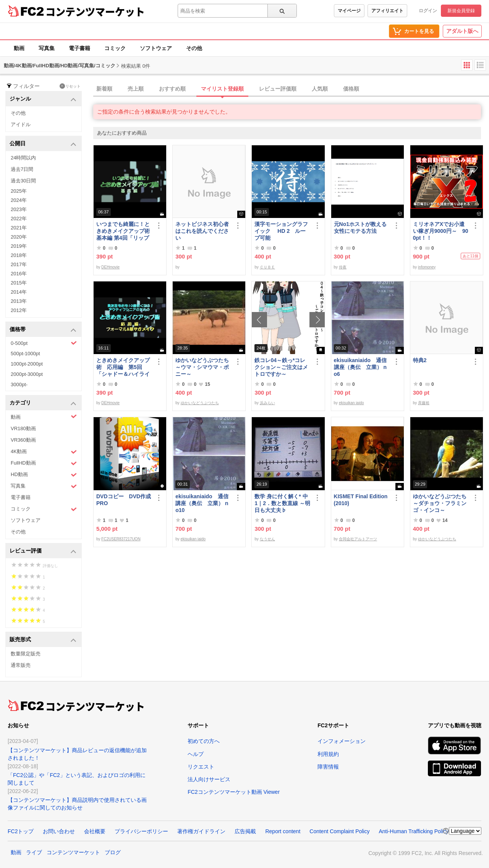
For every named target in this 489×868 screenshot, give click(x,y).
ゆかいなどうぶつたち (200, 403)
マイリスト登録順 (222, 89)
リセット (70, 86)
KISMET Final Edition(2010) (361, 500)
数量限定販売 (26, 654)
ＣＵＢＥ (267, 267)
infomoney (427, 267)
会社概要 (95, 831)
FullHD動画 (44, 463)
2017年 (19, 264)
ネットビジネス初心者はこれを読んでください (202, 231)
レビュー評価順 (278, 89)
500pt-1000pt (25, 354)
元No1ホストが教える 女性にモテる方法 (362, 228)
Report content (283, 831)
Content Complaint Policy (339, 831)
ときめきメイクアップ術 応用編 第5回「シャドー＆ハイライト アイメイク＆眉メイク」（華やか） (123, 367)
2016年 (19, 274)
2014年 (19, 292)
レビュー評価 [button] (43, 551)
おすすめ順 (172, 89)
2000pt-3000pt (27, 374)
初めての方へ (204, 741)
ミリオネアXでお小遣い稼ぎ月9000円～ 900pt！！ (441, 231)
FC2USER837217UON (121, 539)
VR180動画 (23, 428)
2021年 (19, 228)
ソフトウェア (156, 48)
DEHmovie (110, 267)
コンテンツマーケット (95, 11)
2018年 (19, 255)
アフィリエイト (387, 11)
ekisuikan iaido (351, 403)
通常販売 (21, 665)
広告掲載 (245, 831)
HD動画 (44, 475)
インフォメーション (342, 741)
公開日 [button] (43, 144)
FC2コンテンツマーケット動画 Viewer (234, 792)
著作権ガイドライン (201, 831)
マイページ (349, 11)
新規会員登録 (461, 11)
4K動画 (44, 452)
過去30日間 (23, 181)
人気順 (320, 89)
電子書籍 (79, 48)
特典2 (420, 360)
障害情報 (328, 767)
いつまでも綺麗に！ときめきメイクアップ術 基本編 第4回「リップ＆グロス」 (124, 231)
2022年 (19, 219)
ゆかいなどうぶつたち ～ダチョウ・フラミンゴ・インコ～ (441, 503)
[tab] (291, 89)
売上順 (136, 89)
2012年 (19, 310)
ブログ (113, 852)
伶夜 (343, 267)
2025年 (19, 191)
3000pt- (19, 384)
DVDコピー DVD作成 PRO (124, 500)
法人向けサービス (209, 779)
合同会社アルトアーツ (358, 539)
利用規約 (328, 754)
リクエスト (201, 767)
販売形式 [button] (43, 640)
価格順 (351, 89)
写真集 (47, 48)
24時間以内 (23, 158)
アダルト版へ (462, 31)
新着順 (104, 89)
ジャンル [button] (43, 99)
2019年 (19, 246)
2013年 (19, 301)
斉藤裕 (424, 403)
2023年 (19, 209)
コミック (115, 48)
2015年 (19, 283)
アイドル (21, 124)
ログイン (428, 11)
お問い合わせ (59, 831)
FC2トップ (21, 831)
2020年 (19, 237)
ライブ (34, 852)
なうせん (267, 539)
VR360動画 (23, 440)
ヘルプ (196, 754)
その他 (194, 48)
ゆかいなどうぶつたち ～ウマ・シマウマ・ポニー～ (203, 367)
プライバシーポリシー (141, 831)
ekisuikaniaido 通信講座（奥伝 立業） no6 (360, 367)
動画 (19, 48)
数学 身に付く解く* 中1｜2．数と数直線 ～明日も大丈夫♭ (282, 503)
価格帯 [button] (43, 330)
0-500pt (44, 343)
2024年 (19, 200)
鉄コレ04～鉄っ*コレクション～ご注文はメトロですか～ (281, 367)
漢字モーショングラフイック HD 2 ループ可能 (281, 231)
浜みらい (267, 403)
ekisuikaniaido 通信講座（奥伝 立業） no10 (202, 503)
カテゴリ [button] (43, 403)
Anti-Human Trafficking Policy (414, 831)
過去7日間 (22, 169)
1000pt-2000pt (27, 364)
